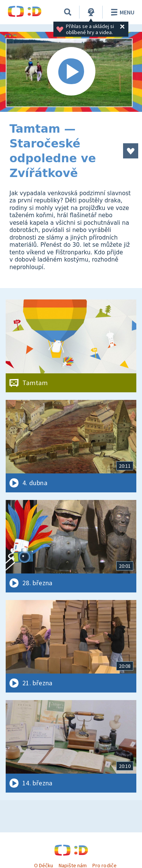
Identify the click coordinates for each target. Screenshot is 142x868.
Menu (121, 12)
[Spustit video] (71, 72)
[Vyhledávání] (68, 12)
